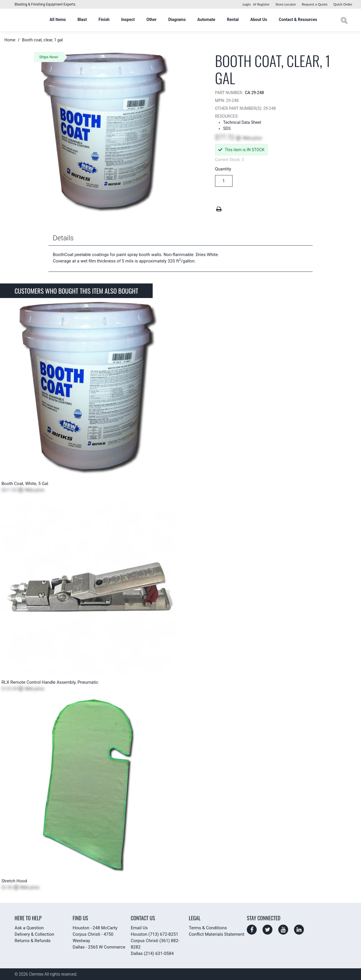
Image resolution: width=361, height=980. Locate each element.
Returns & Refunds (32, 941)
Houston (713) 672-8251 (155, 934)
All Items (58, 20)
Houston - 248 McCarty (95, 928)
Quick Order (343, 4)
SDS (227, 128)
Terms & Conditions (208, 928)
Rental (233, 20)
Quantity (223, 169)
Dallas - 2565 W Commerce (99, 947)
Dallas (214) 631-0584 (152, 953)
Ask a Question (29, 928)
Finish (104, 20)
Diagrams (177, 20)
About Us (259, 20)
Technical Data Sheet (242, 122)
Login (246, 4)
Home (10, 40)
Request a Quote (315, 4)
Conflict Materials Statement (217, 934)
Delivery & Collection (34, 934)
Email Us (139, 928)
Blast (82, 20)
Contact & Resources (298, 20)
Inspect (128, 20)
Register (263, 4)
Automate (206, 20)
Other (151, 20)
